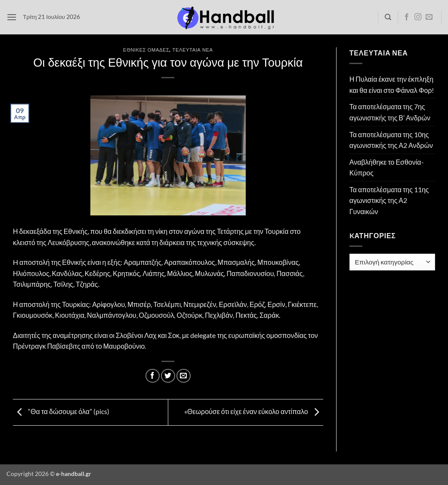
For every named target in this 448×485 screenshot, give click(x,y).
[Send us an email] (429, 17)
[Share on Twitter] (168, 376)
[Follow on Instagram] (418, 17)
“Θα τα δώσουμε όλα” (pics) (61, 411)
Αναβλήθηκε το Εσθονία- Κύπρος (387, 167)
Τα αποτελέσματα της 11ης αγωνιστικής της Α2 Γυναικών (389, 200)
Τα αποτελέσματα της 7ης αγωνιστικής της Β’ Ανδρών (390, 112)
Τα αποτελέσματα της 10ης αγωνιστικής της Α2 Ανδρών (391, 140)
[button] (12, 17)
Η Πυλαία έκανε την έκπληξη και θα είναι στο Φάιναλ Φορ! (392, 84)
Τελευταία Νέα (193, 50)
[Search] (388, 17)
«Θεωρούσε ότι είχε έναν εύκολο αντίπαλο (254, 411)
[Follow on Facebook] (407, 17)
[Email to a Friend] (184, 376)
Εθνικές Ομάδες (146, 50)
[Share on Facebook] (153, 376)
